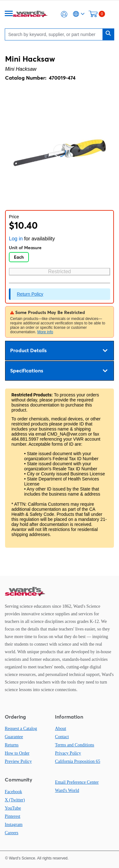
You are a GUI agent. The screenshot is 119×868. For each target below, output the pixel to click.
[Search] (55, 34)
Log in (16, 239)
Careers (12, 833)
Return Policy (30, 294)
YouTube (13, 808)
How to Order (17, 753)
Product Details (59, 351)
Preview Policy (18, 761)
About (60, 729)
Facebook (13, 792)
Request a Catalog (21, 729)
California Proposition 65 (77, 761)
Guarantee (14, 737)
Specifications (59, 371)
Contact (62, 737)
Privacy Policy (68, 753)
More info (45, 332)
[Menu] (9, 14)
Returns (12, 745)
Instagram (14, 825)
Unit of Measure (25, 248)
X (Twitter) (15, 800)
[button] (64, 14)
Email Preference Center (77, 782)
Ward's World (67, 790)
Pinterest (13, 816)
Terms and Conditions (74, 745)
